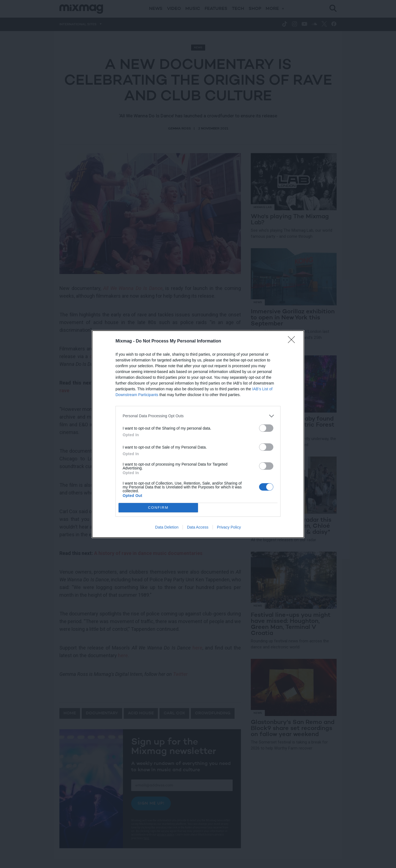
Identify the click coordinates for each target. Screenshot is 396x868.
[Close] (293, 341)
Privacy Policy (229, 527)
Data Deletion (167, 527)
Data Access (198, 527)
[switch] (266, 428)
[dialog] (198, 434)
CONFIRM (158, 508)
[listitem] (198, 416)
